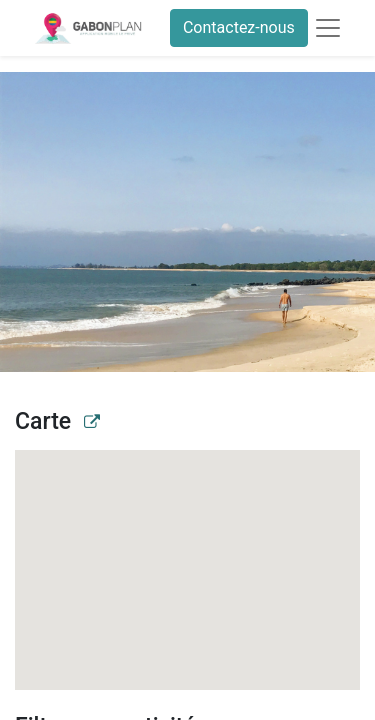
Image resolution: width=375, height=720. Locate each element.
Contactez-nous (239, 27)
